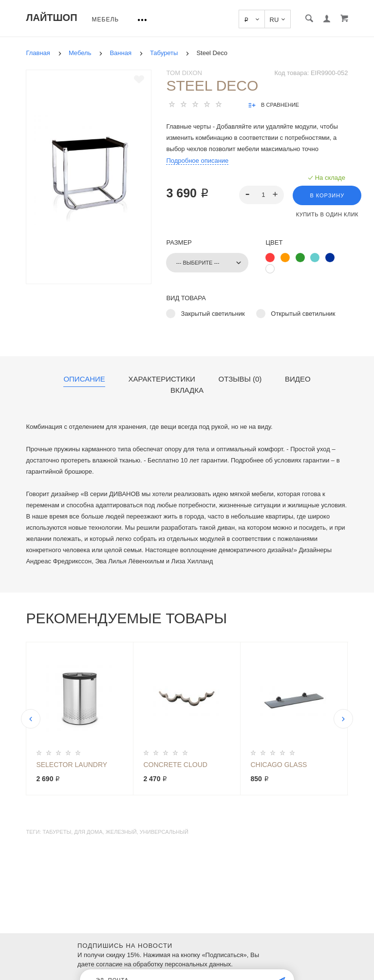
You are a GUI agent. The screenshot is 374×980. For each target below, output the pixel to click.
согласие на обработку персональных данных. (164, 964)
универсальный (164, 832)
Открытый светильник (303, 314)
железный (121, 832)
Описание (84, 379)
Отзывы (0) (240, 379)
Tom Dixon (184, 73)
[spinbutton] (262, 195)
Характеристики (162, 379)
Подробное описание (197, 161)
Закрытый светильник (213, 314)
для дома (88, 832)
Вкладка (187, 390)
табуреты (57, 832)
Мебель (106, 19)
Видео (298, 379)
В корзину (327, 195)
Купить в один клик (327, 214)
